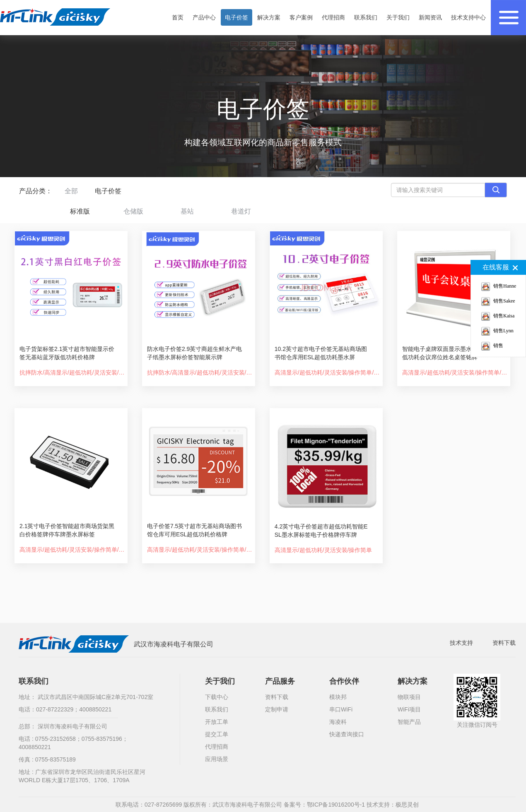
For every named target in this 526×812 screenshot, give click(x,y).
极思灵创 (407, 805)
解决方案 (269, 17)
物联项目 (409, 697)
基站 (187, 211)
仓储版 (133, 211)
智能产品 (409, 722)
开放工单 (217, 722)
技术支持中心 (468, 17)
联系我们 (366, 17)
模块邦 (338, 697)
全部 (71, 191)
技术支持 (461, 643)
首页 (178, 17)
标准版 (80, 211)
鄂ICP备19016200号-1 (336, 805)
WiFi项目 (409, 709)
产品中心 (204, 17)
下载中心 (217, 697)
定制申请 (277, 709)
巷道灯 (241, 211)
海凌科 (338, 722)
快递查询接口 (347, 734)
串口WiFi (341, 709)
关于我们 (398, 17)
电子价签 (236, 17)
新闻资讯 (430, 17)
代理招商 (333, 17)
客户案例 (301, 17)
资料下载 (504, 643)
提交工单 (217, 734)
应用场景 (217, 759)
